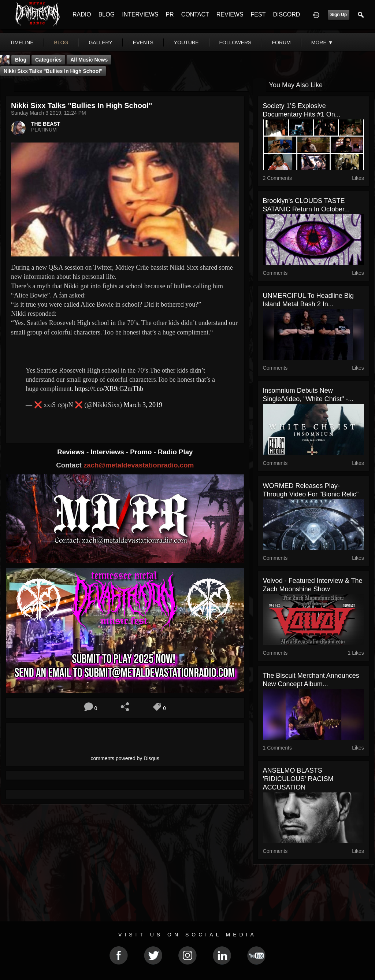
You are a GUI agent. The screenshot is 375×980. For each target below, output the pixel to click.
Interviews (108, 452)
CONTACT (195, 14)
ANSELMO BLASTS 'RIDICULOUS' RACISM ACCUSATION (298, 779)
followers (235, 42)
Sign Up (339, 15)
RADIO (82, 14)
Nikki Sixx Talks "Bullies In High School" (53, 71)
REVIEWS (230, 14)
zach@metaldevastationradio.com (139, 465)
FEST (258, 14)
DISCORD (286, 14)
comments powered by (125, 758)
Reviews (72, 452)
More (322, 42)
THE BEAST (46, 124)
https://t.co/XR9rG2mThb (109, 389)
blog (61, 42)
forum (281, 42)
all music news (89, 60)
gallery (100, 42)
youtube (186, 42)
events (143, 42)
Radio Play (175, 452)
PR (170, 14)
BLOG (107, 14)
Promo (142, 452)
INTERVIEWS (140, 14)
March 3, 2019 (143, 405)
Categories (48, 60)
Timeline (22, 42)
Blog (21, 60)
